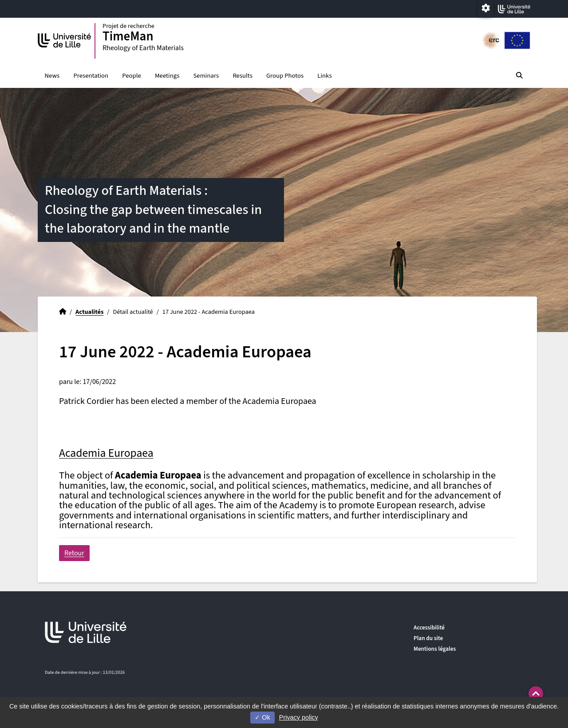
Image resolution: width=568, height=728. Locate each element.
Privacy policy (299, 717)
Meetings (167, 76)
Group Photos (285, 76)
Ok (262, 717)
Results (242, 76)
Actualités (89, 312)
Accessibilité (429, 627)
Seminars (206, 76)
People (131, 76)
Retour (74, 553)
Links (324, 76)
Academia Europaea (106, 453)
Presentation (91, 76)
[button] (536, 694)
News (52, 76)
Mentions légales (435, 649)
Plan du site (428, 638)
